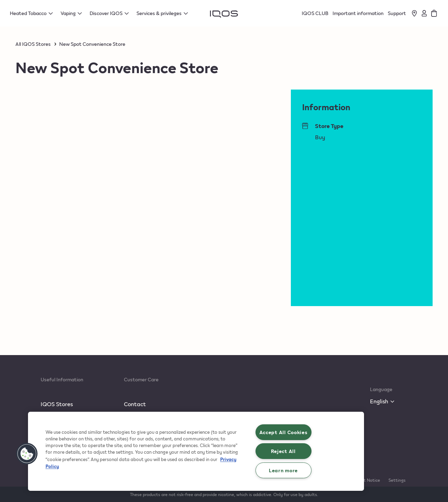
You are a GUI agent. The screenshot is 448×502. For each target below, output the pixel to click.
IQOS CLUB (315, 13)
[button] (27, 454)
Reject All (283, 451)
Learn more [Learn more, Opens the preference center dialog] (283, 470)
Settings (397, 480)
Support (397, 13)
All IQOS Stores (33, 44)
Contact (135, 404)
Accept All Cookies (283, 432)
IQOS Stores (57, 404)
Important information (358, 13)
